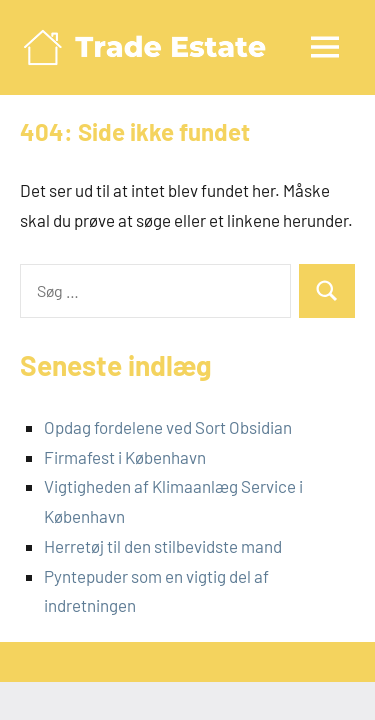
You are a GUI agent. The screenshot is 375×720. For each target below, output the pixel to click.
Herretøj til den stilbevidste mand (163, 546)
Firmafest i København (125, 457)
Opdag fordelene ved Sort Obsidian (168, 427)
